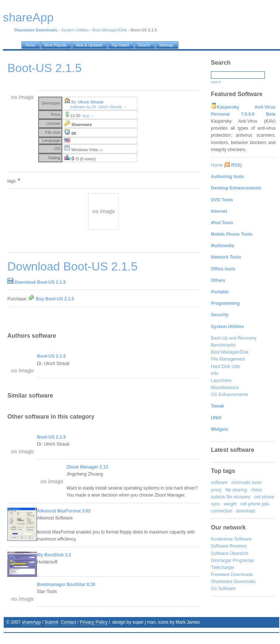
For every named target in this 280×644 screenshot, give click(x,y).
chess (256, 490)
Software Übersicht (230, 553)
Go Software (223, 589)
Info (215, 374)
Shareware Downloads (233, 582)
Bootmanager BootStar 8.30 (66, 585)
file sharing (236, 490)
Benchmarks (223, 345)
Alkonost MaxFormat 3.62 (64, 511)
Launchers (221, 381)
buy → (89, 116)
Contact (69, 622)
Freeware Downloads (232, 575)
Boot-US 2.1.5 (51, 356)
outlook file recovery (231, 497)
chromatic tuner (247, 483)
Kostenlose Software (231, 539)
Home (217, 165)
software (219, 483)
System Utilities (75, 30)
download (245, 511)
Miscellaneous (225, 388)
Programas (244, 560)
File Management (228, 359)
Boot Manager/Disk (110, 30)
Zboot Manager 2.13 (87, 467)
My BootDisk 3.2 (54, 555)
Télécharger (223, 568)
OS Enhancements (230, 395)
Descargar (221, 560)
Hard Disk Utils (226, 367)
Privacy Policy (94, 622)
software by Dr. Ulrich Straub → (98, 107)
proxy (216, 490)
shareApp (31, 622)
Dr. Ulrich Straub (87, 102)
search (216, 82)
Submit (52, 622)
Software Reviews (229, 546)
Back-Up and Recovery (234, 338)
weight (230, 504)
